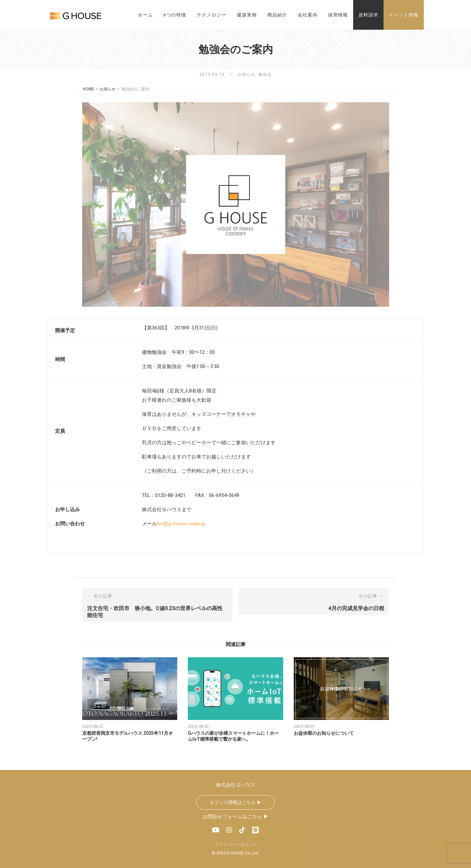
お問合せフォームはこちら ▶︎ (236, 817)
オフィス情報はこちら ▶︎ (236, 802)
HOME (88, 89)
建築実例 (247, 15)
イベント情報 (404, 15)
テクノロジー (212, 15)
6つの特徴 (175, 15)
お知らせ (247, 75)
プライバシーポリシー (236, 844)
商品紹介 (277, 15)
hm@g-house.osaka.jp (181, 524)
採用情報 (338, 15)
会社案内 (308, 15)
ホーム (145, 15)
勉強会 (265, 75)
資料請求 (368, 15)
